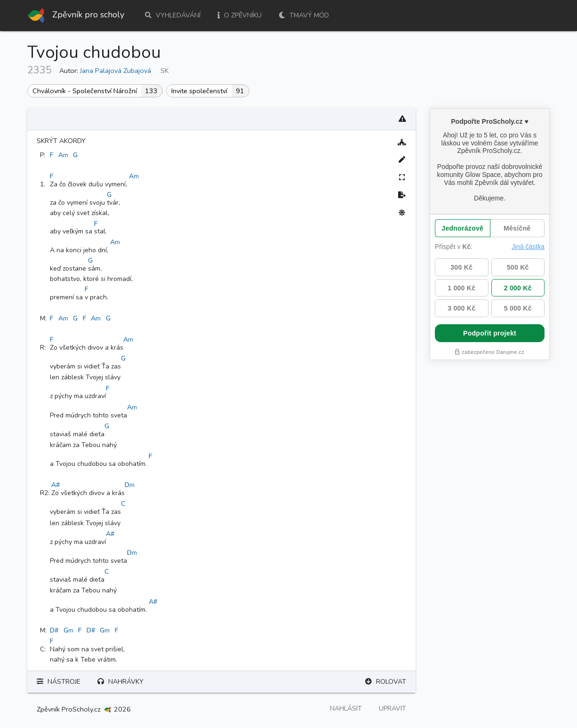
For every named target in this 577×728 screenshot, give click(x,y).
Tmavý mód (304, 15)
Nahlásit (346, 708)
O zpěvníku (240, 15)
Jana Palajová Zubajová (116, 71)
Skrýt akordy (61, 141)
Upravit (393, 708)
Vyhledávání (173, 15)
